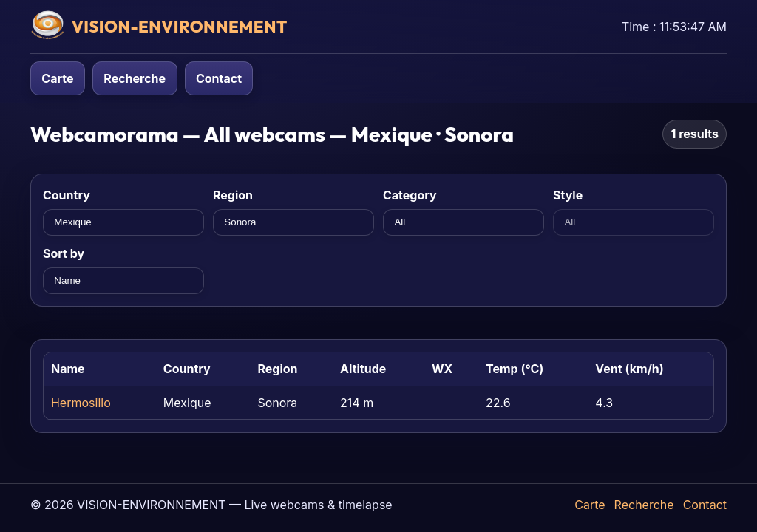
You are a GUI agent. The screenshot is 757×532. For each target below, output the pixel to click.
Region (233, 195)
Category (410, 195)
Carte (57, 78)
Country (67, 195)
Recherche (135, 78)
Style (568, 195)
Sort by (64, 253)
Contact (219, 78)
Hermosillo (81, 403)
